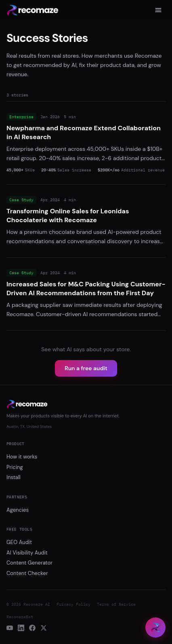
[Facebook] (32, 628)
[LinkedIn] (21, 628)
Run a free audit (86, 368)
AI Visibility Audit (27, 553)
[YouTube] (10, 628)
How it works (22, 457)
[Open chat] (155, 627)
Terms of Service (116, 604)
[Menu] (158, 10)
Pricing (15, 467)
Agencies (18, 510)
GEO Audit (19, 542)
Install (14, 477)
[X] (44, 628)
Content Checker (27, 573)
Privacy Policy (73, 604)
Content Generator (29, 563)
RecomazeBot (20, 617)
